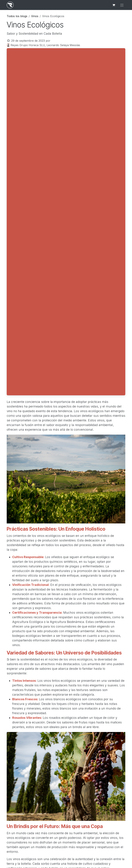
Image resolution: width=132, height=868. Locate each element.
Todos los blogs (17, 16)
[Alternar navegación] (122, 5)
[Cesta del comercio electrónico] (114, 5)
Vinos (35, 16)
